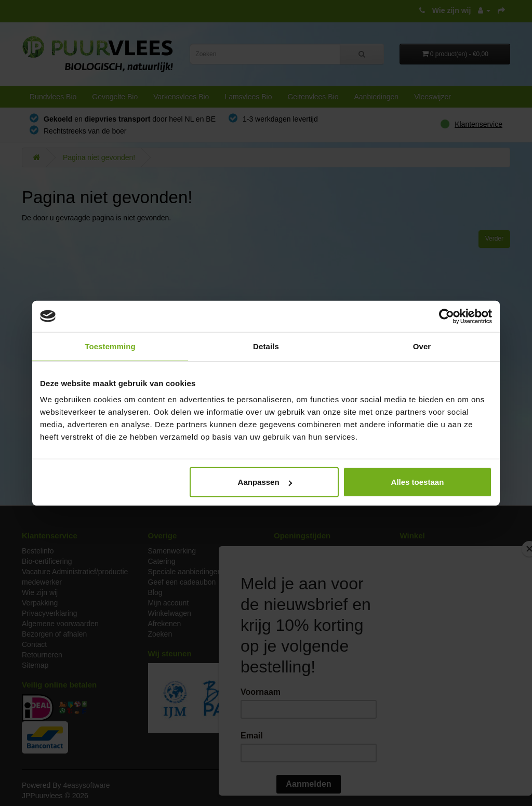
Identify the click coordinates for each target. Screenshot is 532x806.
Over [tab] (422, 346)
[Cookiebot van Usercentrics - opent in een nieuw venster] (447, 316)
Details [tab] (266, 346)
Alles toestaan (418, 482)
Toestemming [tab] (110, 346)
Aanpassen (265, 482)
